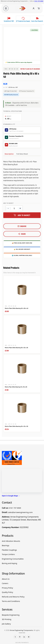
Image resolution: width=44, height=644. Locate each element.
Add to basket (24, 215)
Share (22, 234)
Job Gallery (6, 624)
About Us (6, 579)
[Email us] (29, 637)
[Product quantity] (14, 208)
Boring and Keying (10, 563)
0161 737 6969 (39, 1)
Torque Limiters (8, 554)
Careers (5, 583)
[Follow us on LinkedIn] (24, 637)
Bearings (6, 545)
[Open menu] (6, 8)
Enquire (23, 226)
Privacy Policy (7, 588)
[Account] (34, 8)
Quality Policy (7, 592)
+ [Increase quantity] (20, 208)
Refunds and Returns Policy (13, 597)
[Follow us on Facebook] (20, 637)
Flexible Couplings (9, 550)
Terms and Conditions (11, 601)
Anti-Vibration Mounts (11, 541)
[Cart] (39, 8)
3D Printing (7, 619)
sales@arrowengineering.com (20, 512)
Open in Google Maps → (11, 496)
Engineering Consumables (13, 559)
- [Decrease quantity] (8, 208)
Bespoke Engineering (11, 615)
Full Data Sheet (22, 154)
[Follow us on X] (15, 637)
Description (9, 154)
